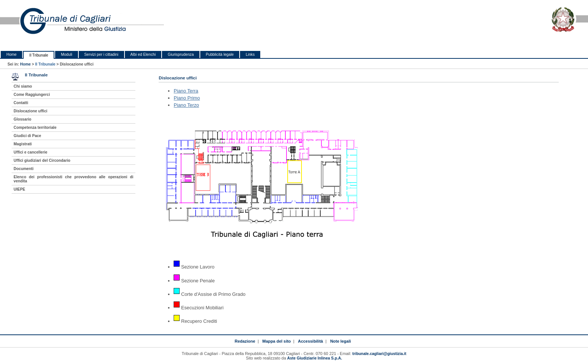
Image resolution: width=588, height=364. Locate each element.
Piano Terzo (186, 105)
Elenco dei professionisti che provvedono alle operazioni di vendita (73, 179)
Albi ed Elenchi (143, 54)
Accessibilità (311, 341)
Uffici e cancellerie (30, 152)
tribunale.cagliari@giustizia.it (379, 354)
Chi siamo (23, 86)
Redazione (245, 341)
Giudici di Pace (27, 136)
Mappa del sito (277, 341)
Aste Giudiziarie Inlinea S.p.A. (315, 358)
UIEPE (19, 189)
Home (11, 54)
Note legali (340, 341)
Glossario (22, 119)
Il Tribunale (39, 55)
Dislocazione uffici (30, 111)
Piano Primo (187, 98)
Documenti (23, 169)
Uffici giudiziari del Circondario (42, 160)
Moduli (66, 54)
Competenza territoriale (35, 128)
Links (250, 54)
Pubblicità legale (220, 54)
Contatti (21, 103)
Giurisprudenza (181, 54)
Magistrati (22, 144)
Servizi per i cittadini (101, 54)
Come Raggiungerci (32, 95)
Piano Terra (186, 91)
